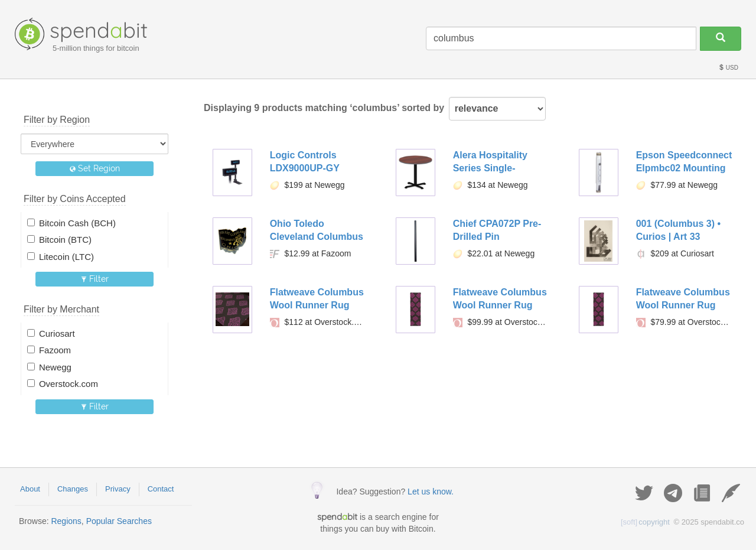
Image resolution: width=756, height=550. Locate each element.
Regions (66, 521)
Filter (95, 279)
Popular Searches (119, 521)
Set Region (95, 168)
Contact (161, 489)
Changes (73, 489)
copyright (645, 522)
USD (728, 68)
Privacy (118, 489)
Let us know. (431, 492)
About (30, 489)
